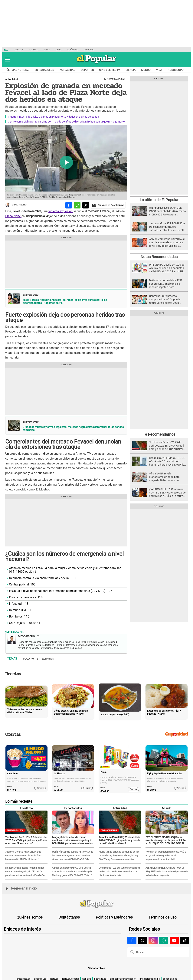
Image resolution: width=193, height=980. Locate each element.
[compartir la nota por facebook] (69, 205)
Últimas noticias (18, 70)
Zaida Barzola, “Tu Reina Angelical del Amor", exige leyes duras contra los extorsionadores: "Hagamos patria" (65, 301)
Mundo (146, 70)
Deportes (87, 70)
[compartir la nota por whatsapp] (77, 205)
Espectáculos (44, 70)
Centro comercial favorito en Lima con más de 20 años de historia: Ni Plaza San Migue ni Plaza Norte (66, 122)
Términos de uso (162, 917)
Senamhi (19, 50)
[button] (7, 60)
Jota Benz (89, 50)
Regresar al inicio (21, 888)
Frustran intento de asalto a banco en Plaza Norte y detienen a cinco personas (53, 117)
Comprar (40, 788)
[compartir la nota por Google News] (108, 205)
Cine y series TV (110, 70)
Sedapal (34, 50)
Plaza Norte (13, 216)
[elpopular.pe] (97, 63)
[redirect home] (96, 904)
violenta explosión (61, 211)
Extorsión (48, 659)
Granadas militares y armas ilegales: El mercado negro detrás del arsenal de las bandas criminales (73, 428)
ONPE (58, 50)
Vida (159, 70)
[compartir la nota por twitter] (86, 205)
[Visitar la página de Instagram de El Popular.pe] (153, 940)
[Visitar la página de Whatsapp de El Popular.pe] (164, 940)
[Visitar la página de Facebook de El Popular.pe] (132, 940)
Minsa (47, 50)
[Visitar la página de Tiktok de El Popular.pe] (185, 940)
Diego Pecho (16, 205)
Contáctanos (69, 917)
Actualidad (67, 70)
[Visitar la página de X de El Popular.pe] (142, 940)
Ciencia (131, 70)
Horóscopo (72, 50)
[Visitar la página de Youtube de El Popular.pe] (174, 940)
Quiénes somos (30, 917)
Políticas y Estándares (114, 917)
